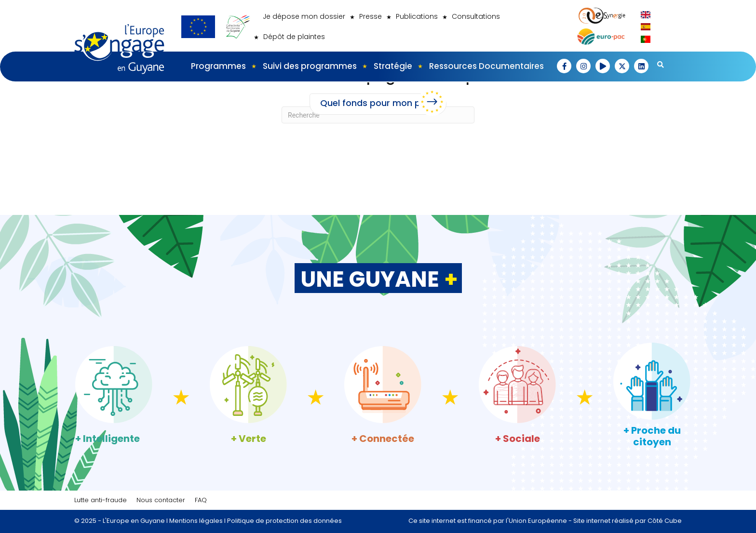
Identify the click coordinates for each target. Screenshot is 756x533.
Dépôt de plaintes (294, 37)
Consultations (476, 16)
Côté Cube (665, 521)
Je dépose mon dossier (304, 16)
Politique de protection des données (284, 521)
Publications (417, 16)
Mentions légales (196, 521)
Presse (371, 16)
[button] (564, 66)
